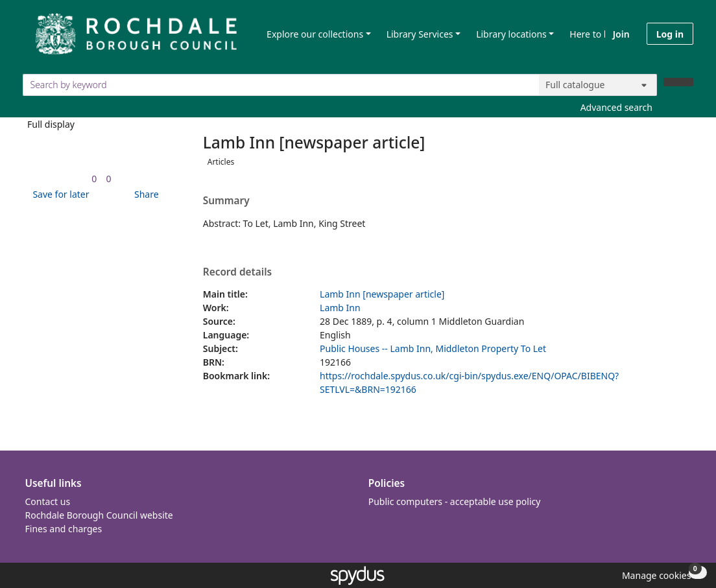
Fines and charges (64, 529)
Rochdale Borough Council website (99, 515)
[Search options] (598, 85)
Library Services (420, 34)
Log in (670, 34)
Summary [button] (226, 201)
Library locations (511, 34)
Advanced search (616, 107)
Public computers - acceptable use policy (455, 501)
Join (621, 34)
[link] (94, 179)
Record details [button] (237, 272)
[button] (58, 194)
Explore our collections (315, 34)
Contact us (48, 501)
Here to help (596, 34)
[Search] (678, 82)
